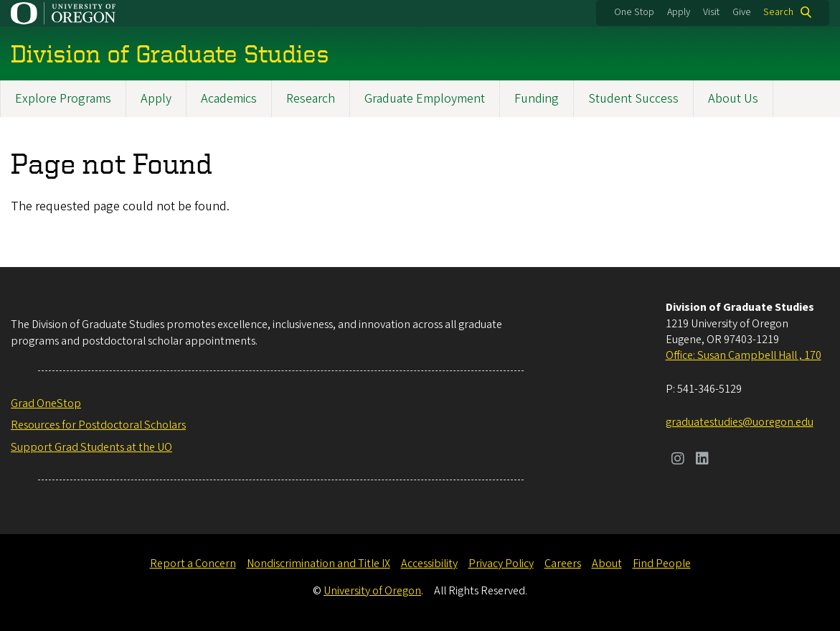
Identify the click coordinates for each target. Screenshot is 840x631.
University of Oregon (372, 591)
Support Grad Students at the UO (91, 447)
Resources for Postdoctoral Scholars (98, 425)
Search (778, 12)
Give (742, 12)
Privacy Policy (501, 564)
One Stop (634, 12)
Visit (711, 12)
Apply (679, 12)
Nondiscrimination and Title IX (318, 564)
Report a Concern (193, 564)
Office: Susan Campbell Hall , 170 (744, 355)
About (607, 564)
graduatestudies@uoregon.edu (740, 422)
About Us (733, 99)
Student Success (633, 99)
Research (311, 99)
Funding (537, 99)
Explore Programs (63, 99)
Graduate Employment (425, 99)
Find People (662, 564)
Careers (563, 564)
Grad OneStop (46, 403)
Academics (229, 99)
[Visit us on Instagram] (678, 460)
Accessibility (429, 564)
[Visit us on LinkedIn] (702, 460)
